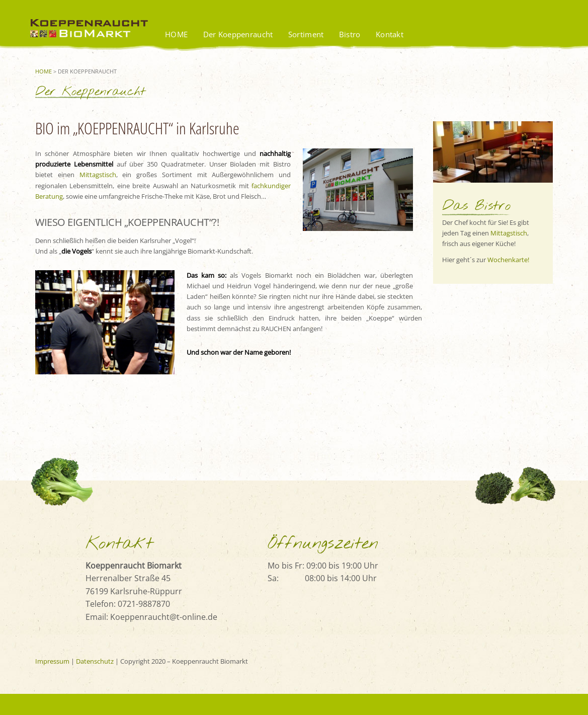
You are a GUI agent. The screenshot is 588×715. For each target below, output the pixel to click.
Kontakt (390, 34)
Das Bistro (476, 206)
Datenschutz (95, 661)
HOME (176, 34)
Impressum (52, 661)
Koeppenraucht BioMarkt (93, 37)
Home (44, 71)
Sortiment (306, 34)
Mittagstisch (509, 233)
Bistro (350, 34)
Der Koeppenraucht (238, 34)
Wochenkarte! (508, 260)
